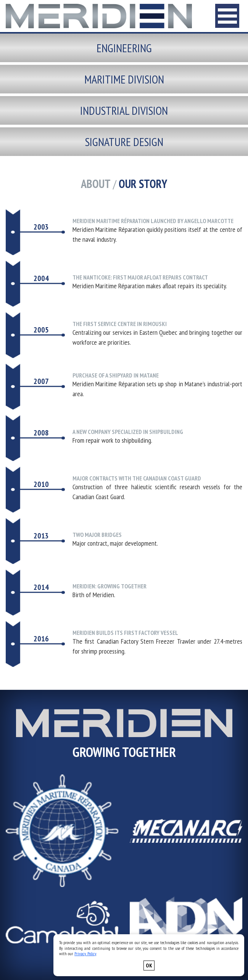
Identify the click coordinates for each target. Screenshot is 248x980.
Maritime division (124, 79)
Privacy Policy (85, 953)
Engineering (124, 48)
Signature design (124, 142)
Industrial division (124, 110)
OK (149, 966)
